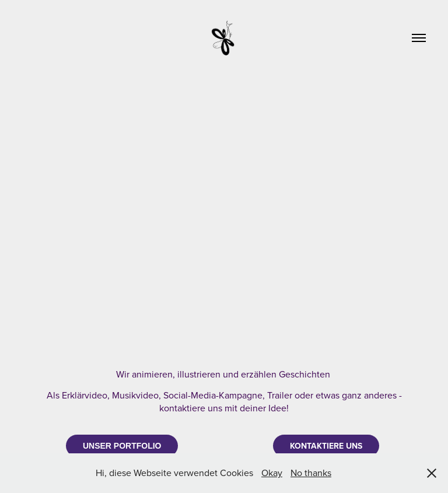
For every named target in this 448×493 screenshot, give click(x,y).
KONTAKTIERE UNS (326, 446)
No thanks (311, 473)
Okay (272, 473)
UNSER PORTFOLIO (122, 446)
